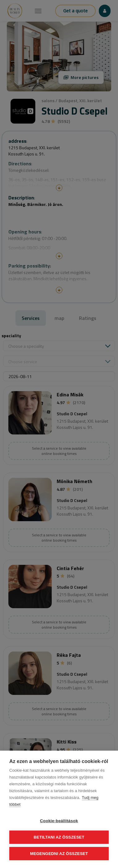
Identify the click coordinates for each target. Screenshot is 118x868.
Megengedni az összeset (59, 854)
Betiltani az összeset (59, 837)
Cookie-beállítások (59, 821)
